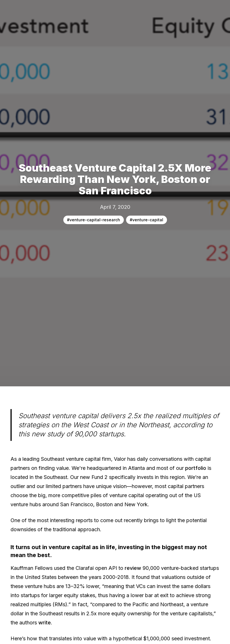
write (45, 623)
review (133, 568)
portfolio (196, 468)
